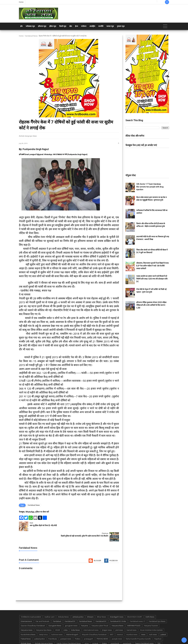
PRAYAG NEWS (102, 628)
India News (76, 620)
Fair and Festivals (42, 611)
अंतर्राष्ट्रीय (92, 26)
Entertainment (26, 611)
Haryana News (118, 615)
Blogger (97, 550)
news (143, 624)
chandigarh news (117, 606)
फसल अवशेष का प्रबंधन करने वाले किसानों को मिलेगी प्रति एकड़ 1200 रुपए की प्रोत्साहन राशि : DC (152, 279)
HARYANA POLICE (134, 615)
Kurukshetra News (28, 624)
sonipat (95, 633)
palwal (163, 624)
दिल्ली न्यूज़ (63, 26)
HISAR (58, 620)
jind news (119, 620)
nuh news (153, 624)
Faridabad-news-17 (138, 611)
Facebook (114, 550)
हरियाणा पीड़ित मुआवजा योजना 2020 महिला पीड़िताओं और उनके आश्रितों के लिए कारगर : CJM (151, 305)
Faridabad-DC (101, 611)
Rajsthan (158, 628)
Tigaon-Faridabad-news (144, 633)
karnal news (132, 620)
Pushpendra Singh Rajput (36, 149)
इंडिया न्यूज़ (53, 26)
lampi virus (43, 624)
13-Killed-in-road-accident (31, 606)
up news (24, 637)
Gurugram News (55, 615)
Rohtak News (26, 633)
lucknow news (57, 624)
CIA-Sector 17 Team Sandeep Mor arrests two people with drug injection (150, 187)
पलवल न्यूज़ (110, 26)
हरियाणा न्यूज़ (42, 26)
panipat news (66, 628)
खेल (71, 26)
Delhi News (150, 606)
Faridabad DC (70, 611)
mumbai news (132, 624)
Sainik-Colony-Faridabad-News (69, 633)
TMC (159, 633)
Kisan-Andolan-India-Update (151, 620)
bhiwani (90, 606)
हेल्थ (77, 26)
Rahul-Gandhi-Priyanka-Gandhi (138, 628)
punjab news (117, 628)
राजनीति (101, 26)
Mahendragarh (72, 624)
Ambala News (63, 606)
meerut (120, 624)
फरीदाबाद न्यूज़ (30, 26)
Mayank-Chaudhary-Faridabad (94, 624)
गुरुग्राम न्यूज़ (121, 26)
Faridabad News (31, 36)
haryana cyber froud (100, 615)
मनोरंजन (84, 26)
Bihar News (102, 606)
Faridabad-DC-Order (118, 611)
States (104, 633)
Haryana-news (27, 620)
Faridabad (57, 611)
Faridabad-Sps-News (157, 611)
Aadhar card (49, 606)
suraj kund (115, 633)
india (66, 620)
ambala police (78, 606)
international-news (91, 620)
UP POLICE (35, 637)
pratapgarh (89, 628)
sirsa (87, 633)
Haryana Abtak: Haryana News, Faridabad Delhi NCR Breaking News (44, 642)
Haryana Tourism (151, 615)
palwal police (40, 628)
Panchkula (53, 628)
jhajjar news (107, 620)
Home (21, 2)
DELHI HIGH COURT (135, 606)
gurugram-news (71, 615)
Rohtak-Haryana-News (44, 633)
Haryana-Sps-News (44, 620)
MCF (112, 624)
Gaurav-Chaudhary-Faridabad (33, 615)
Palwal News (26, 628)
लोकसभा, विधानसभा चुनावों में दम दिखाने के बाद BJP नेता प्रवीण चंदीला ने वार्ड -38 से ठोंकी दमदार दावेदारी (152, 266)
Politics (78, 628)
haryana (85, 615)
